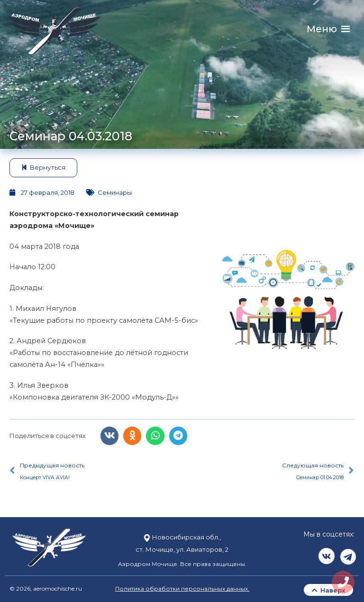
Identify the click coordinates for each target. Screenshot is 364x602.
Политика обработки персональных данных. (182, 587)
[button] (322, 29)
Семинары (115, 192)
